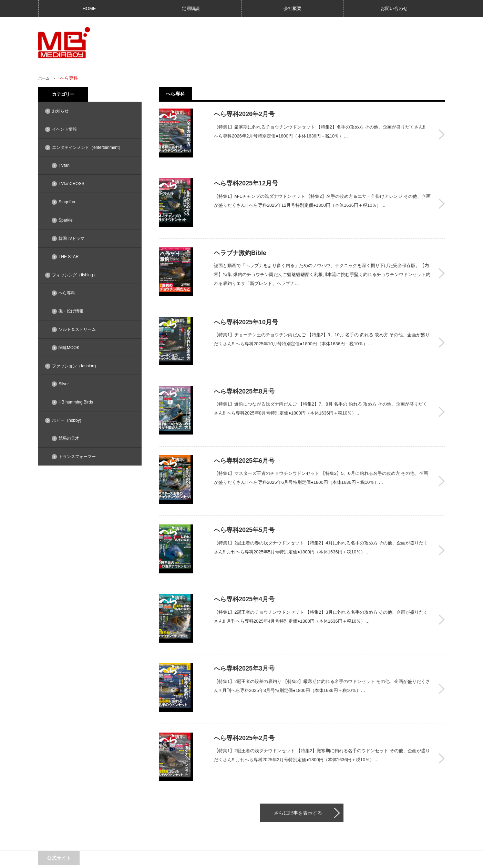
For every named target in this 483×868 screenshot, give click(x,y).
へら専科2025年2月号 (442, 692)
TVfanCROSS (71, 184)
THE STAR (69, 257)
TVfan (64, 165)
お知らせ (60, 111)
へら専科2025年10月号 (442, 318)
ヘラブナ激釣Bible (442, 256)
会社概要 (292, 8)
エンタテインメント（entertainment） (87, 147)
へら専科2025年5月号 (442, 505)
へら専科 (67, 293)
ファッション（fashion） (75, 366)
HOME (89, 8)
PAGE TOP (241, 841)
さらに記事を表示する (298, 743)
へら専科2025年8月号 (442, 381)
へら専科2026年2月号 (442, 131)
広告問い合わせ (53, 859)
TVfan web (109, 805)
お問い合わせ (394, 8)
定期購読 (191, 8)
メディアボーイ (395, 859)
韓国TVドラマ (71, 238)
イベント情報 (64, 129)
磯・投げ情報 (71, 311)
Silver (64, 384)
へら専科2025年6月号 (442, 443)
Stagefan (67, 202)
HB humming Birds (76, 402)
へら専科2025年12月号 (442, 193)
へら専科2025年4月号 (442, 568)
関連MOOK (69, 348)
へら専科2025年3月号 (442, 630)
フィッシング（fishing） (75, 275)
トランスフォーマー (77, 457)
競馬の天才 (69, 438)
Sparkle (66, 220)
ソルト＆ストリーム (77, 329)
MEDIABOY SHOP (63, 805)
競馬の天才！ (112, 817)
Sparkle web (57, 817)
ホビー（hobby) (67, 420)
